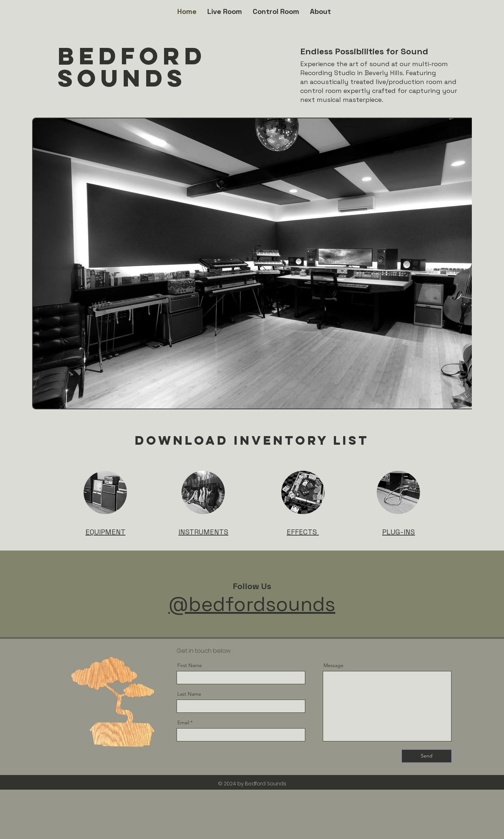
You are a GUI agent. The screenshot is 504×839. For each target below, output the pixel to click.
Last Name (189, 694)
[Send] (427, 756)
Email (183, 722)
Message (333, 665)
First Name (190, 665)
